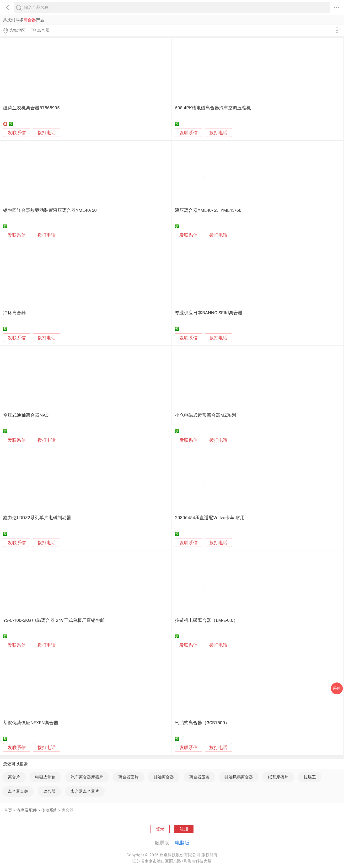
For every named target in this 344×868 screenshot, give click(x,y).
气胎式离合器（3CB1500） (202, 723)
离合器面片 (128, 777)
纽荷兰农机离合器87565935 (31, 108)
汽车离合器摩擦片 (87, 777)
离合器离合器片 (85, 791)
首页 (8, 810)
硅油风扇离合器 (239, 777)
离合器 (49, 791)
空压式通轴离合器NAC (26, 415)
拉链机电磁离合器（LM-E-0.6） (206, 620)
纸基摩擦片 (278, 777)
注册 (184, 829)
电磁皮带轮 (45, 777)
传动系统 (49, 810)
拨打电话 (47, 133)
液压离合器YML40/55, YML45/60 (208, 210)
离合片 (14, 777)
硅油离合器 (164, 777)
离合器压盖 (199, 777)
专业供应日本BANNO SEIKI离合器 (209, 313)
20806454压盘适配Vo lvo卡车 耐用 (210, 518)
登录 (160, 829)
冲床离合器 (14, 313)
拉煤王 (310, 777)
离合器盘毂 (18, 791)
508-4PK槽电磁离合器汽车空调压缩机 (213, 108)
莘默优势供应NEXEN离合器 (31, 723)
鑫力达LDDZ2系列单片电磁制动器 (37, 518)
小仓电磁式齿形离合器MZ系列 (205, 415)
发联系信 (17, 133)
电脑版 (182, 843)
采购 (337, 688)
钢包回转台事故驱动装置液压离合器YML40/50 (50, 210)
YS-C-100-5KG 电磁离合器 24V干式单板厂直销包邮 (54, 620)
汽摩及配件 (27, 810)
